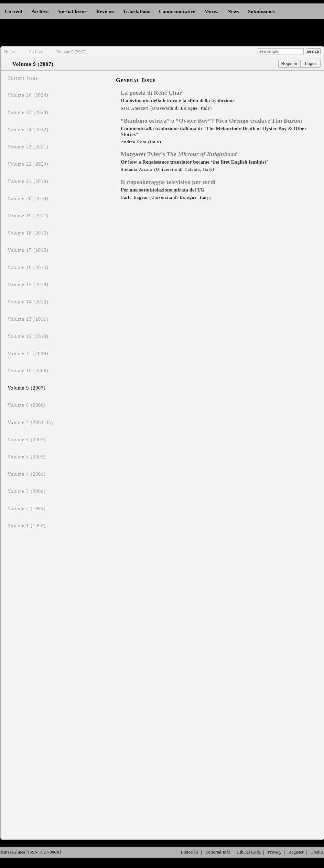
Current (14, 11)
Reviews (105, 11)
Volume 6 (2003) (27, 440)
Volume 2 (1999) (27, 509)
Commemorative (177, 11)
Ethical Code (249, 852)
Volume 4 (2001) (27, 474)
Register (289, 64)
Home (9, 52)
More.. (212, 11)
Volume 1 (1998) (27, 526)
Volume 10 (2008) (28, 371)
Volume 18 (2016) (28, 233)
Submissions (261, 11)
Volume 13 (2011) (28, 319)
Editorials (190, 852)
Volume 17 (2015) (28, 250)
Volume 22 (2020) (28, 164)
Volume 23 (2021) (28, 147)
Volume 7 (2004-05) (30, 422)
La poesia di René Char (151, 93)
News (233, 11)
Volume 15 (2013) (28, 285)
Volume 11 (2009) (28, 354)
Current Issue (23, 78)
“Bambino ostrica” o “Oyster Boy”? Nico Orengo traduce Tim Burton (212, 121)
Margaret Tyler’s (179, 154)
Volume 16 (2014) (28, 267)
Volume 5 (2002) (27, 457)
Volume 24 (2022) (28, 130)
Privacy (274, 852)
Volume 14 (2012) (28, 302)
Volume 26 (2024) (28, 95)
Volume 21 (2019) (28, 181)
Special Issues (72, 11)
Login (310, 64)
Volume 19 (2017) (28, 216)
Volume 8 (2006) (27, 405)
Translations (137, 11)
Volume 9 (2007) (71, 52)
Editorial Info (218, 852)
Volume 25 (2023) (28, 112)
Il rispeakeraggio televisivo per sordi (168, 182)
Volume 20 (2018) (28, 199)
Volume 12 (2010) (28, 336)
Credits (317, 852)
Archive (40, 11)
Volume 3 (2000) (27, 491)
